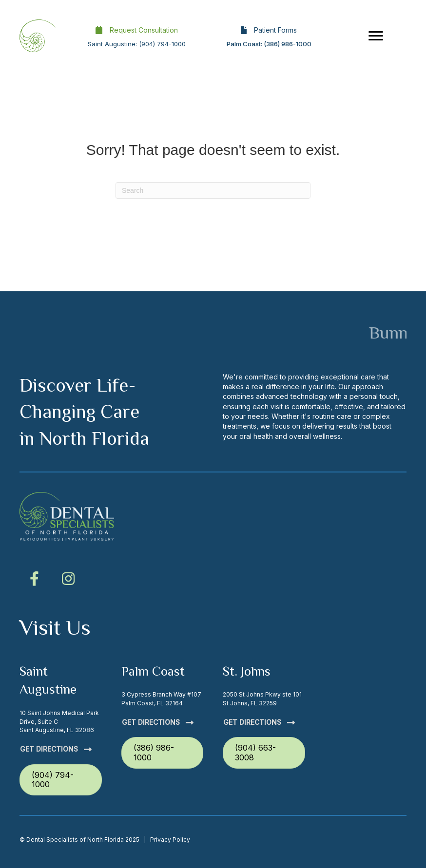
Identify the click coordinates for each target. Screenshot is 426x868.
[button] (34, 579)
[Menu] (376, 36)
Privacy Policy (170, 840)
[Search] (213, 190)
